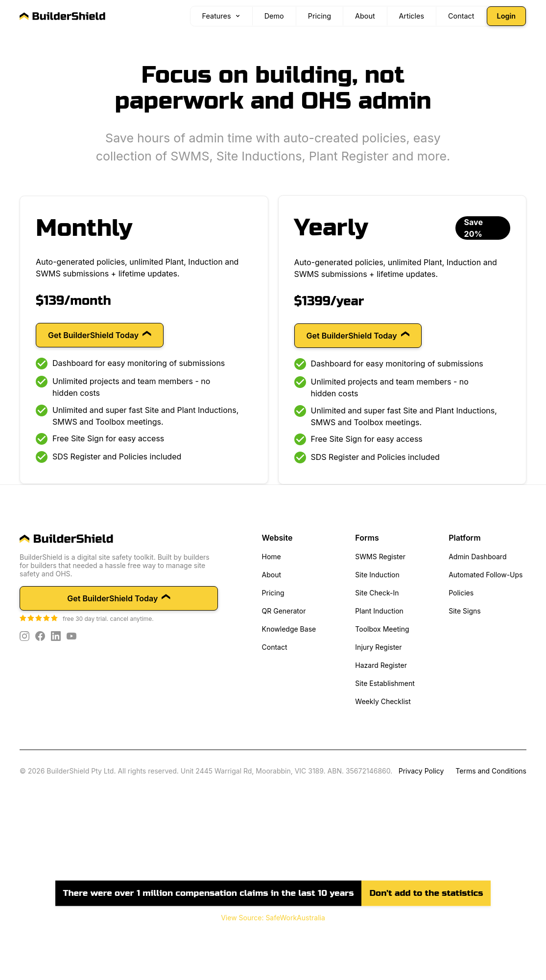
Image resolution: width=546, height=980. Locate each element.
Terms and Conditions (491, 771)
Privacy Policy (421, 771)
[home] (119, 539)
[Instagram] (24, 636)
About (272, 575)
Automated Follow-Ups (486, 575)
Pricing (273, 593)
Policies (461, 593)
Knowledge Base (289, 629)
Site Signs (465, 611)
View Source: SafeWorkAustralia (273, 917)
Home (272, 557)
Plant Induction (379, 611)
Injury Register (378, 647)
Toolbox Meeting (382, 629)
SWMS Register (380, 557)
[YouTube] (71, 636)
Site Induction (377, 575)
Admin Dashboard (477, 557)
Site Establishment (385, 683)
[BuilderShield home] (63, 16)
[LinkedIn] (56, 636)
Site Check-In (377, 593)
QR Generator (284, 611)
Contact (275, 647)
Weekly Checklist (383, 701)
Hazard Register (381, 665)
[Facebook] (40, 636)
